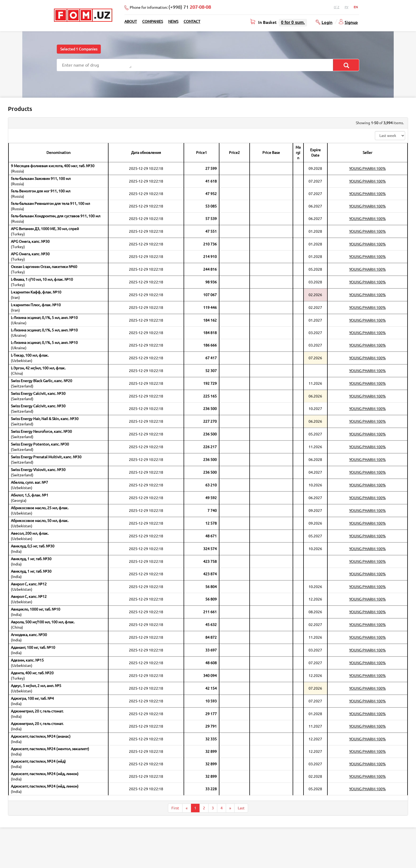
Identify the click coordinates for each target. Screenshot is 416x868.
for (293, 22)
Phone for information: (170, 7)
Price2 (234, 153)
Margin (298, 153)
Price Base (271, 153)
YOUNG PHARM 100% (367, 169)
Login (327, 22)
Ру (346, 7)
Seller (367, 153)
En (356, 7)
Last (241, 808)
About (131, 21)
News (173, 21)
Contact (192, 21)
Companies (153, 21)
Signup (351, 22)
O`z (337, 7)
